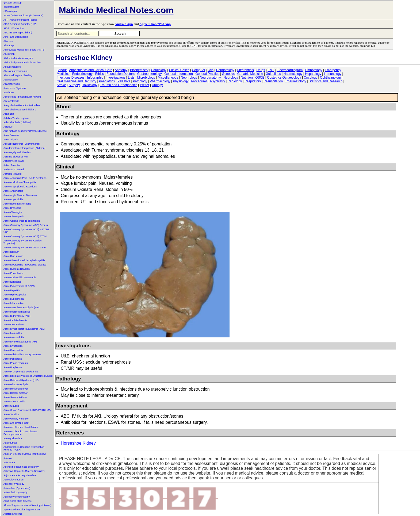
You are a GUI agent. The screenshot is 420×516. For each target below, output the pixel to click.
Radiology (235, 81)
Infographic (95, 78)
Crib (211, 70)
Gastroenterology (150, 74)
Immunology (333, 74)
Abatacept (9, 45)
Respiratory (253, 81)
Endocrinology (82, 74)
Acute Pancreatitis (13, 350)
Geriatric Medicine (250, 74)
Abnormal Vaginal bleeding (18, 75)
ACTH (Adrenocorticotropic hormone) (23, 16)
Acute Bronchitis (12, 208)
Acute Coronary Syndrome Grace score (25, 248)
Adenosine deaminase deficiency (21, 467)
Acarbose (9, 93)
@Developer (10, 11)
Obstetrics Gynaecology (284, 78)
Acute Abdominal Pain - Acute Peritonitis (25, 178)
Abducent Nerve (12, 67)
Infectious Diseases (71, 78)
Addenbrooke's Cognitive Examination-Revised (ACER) (24, 448)
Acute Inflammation (14, 303)
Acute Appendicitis (13, 199)
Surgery (74, 85)
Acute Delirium (11, 252)
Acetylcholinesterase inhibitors (20, 110)
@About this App (12, 3)
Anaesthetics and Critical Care (91, 70)
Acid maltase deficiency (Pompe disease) (26, 131)
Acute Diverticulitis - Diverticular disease (25, 265)
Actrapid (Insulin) (13, 174)
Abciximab (9, 54)
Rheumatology (296, 81)
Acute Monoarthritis (14, 337)
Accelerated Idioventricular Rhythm (22, 97)
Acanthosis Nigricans (15, 88)
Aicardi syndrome (13, 514)
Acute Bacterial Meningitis (17, 204)
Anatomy (121, 70)
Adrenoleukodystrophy (16, 492)
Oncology (310, 78)
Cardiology (159, 70)
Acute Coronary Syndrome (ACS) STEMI (25, 236)
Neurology (231, 78)
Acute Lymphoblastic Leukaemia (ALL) (24, 329)
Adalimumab (10, 443)
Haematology (293, 74)
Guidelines (273, 74)
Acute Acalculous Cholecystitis (20, 182)
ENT (271, 70)
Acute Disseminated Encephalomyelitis (24, 260)
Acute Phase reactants (16, 363)
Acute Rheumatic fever (16, 389)
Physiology (181, 81)
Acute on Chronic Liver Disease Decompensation (20, 433)
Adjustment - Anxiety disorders (20, 475)
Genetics (228, 74)
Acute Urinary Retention (16, 419)
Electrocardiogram (290, 70)
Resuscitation (273, 81)
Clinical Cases (179, 70)
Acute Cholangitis (13, 212)
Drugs (261, 70)
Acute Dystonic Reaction (17, 269)
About (62, 70)
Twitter (144, 85)
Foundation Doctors (121, 74)
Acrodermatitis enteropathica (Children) (24, 148)
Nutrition (247, 78)
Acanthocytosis (12, 84)
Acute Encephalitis (13, 273)
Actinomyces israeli (14, 161)
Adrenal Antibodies (14, 480)
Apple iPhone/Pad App (155, 24)
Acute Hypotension (14, 299)
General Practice (207, 74)
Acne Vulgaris (11, 140)
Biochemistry (139, 70)
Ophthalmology (331, 78)
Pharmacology (160, 81)
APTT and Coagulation (16, 37)
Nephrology (189, 78)
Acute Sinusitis (11, 406)
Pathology (140, 81)
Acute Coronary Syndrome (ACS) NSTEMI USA (26, 231)
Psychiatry (218, 81)
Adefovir (8, 458)
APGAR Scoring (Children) (18, 33)
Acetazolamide (11, 101)
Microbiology (146, 78)
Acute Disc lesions (13, 256)
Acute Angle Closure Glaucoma (20, 195)
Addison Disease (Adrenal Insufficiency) (25, 454)
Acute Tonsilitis (11, 414)
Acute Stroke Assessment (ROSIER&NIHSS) (27, 410)
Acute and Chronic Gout (16, 423)
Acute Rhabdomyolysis (16, 384)
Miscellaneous (168, 78)
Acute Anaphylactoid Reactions (20, 187)
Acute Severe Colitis (14, 402)
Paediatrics (107, 81)
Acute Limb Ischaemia (15, 320)
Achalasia (9, 114)
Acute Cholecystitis (14, 217)
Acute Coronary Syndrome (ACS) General (26, 225)
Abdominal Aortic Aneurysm (18, 58)
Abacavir (8, 41)
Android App (124, 24)
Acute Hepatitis (12, 290)
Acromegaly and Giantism (17, 152)
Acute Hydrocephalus (15, 295)
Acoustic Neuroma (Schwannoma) (22, 144)
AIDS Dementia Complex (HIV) (20, 24)
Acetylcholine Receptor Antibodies (22, 105)
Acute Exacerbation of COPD (19, 286)
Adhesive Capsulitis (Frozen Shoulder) (24, 471)
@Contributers (11, 7)
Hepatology (313, 74)
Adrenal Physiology (14, 484)
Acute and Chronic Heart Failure (21, 427)
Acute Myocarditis (13, 346)
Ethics (100, 74)
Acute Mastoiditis (13, 333)
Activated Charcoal (14, 170)
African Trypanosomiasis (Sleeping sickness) (27, 505)
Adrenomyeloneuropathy (17, 497)
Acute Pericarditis (13, 359)
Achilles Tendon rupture (16, 118)
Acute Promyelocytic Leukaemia (21, 372)
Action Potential (12, 165)
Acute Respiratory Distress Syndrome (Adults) (28, 376)
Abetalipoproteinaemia (16, 71)
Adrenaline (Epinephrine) (17, 488)
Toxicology (90, 85)
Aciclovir (8, 127)
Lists (131, 78)
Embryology (314, 70)
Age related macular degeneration (22, 510)
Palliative (124, 81)
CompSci (198, 70)
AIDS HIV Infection (14, 28)
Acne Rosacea (11, 135)
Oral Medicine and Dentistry (77, 81)
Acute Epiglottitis (12, 282)
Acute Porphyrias (13, 367)
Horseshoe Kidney (78, 443)
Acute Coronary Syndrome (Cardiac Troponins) (23, 242)
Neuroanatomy (210, 78)
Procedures (199, 81)
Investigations (115, 78)
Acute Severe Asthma (15, 397)
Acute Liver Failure (14, 325)
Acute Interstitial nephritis (17, 312)
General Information (179, 74)
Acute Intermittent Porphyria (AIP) (22, 307)
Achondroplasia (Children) (17, 122)
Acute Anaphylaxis (13, 191)
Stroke (61, 85)
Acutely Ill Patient (13, 438)
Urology (157, 85)
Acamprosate (11, 80)
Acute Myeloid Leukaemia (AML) (21, 342)
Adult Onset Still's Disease (18, 501)
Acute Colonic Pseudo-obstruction (22, 221)
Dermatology (225, 70)
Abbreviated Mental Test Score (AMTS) (24, 50)
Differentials (245, 70)
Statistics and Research (326, 81)
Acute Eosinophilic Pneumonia (20, 278)
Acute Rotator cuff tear (16, 393)
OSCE (260, 78)
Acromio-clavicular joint (16, 157)
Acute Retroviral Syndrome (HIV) (21, 380)
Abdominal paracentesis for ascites (22, 63)
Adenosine (9, 463)
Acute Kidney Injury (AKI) (17, 316)
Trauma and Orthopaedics (119, 85)
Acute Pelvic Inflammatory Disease (22, 355)
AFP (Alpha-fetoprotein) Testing (20, 20)
